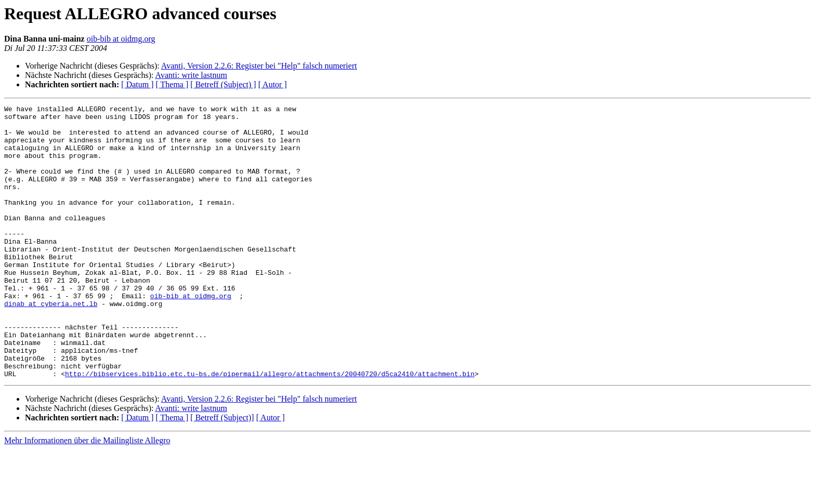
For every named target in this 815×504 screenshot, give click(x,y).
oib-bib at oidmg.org (121, 39)
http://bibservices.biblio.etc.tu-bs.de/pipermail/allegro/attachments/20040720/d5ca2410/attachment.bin (270, 428)
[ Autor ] (273, 84)
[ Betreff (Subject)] (222, 472)
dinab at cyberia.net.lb (51, 344)
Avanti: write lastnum (191, 75)
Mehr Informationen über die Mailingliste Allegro (87, 495)
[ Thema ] (172, 84)
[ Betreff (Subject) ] (223, 84)
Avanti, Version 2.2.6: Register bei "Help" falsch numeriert (259, 66)
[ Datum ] (137, 84)
